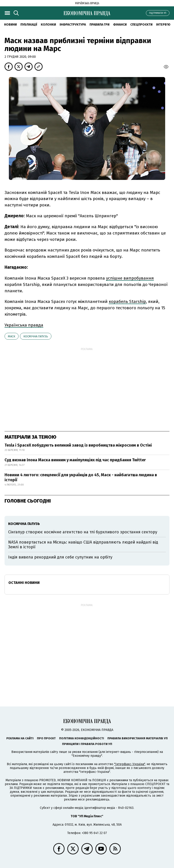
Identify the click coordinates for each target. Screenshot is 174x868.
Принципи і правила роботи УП (87, 744)
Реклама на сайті (20, 738)
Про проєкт (46, 738)
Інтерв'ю (163, 25)
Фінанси (120, 25)
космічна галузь (36, 336)
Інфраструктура (73, 25)
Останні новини (24, 583)
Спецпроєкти (141, 25)
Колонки (48, 25)
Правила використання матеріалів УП (138, 738)
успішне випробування (130, 278)
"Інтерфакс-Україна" (130, 764)
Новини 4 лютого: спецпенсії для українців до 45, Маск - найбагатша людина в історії (81, 477)
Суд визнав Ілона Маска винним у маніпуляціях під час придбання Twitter (75, 460)
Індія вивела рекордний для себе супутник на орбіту (60, 557)
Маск (12, 336)
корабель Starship (127, 301)
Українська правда (24, 325)
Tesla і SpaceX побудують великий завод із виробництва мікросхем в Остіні (78, 445)
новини (10, 25)
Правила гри (99, 25)
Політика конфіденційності (82, 738)
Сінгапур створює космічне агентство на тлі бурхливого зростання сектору (83, 532)
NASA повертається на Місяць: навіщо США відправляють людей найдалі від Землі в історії (83, 545)
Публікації (29, 25)
